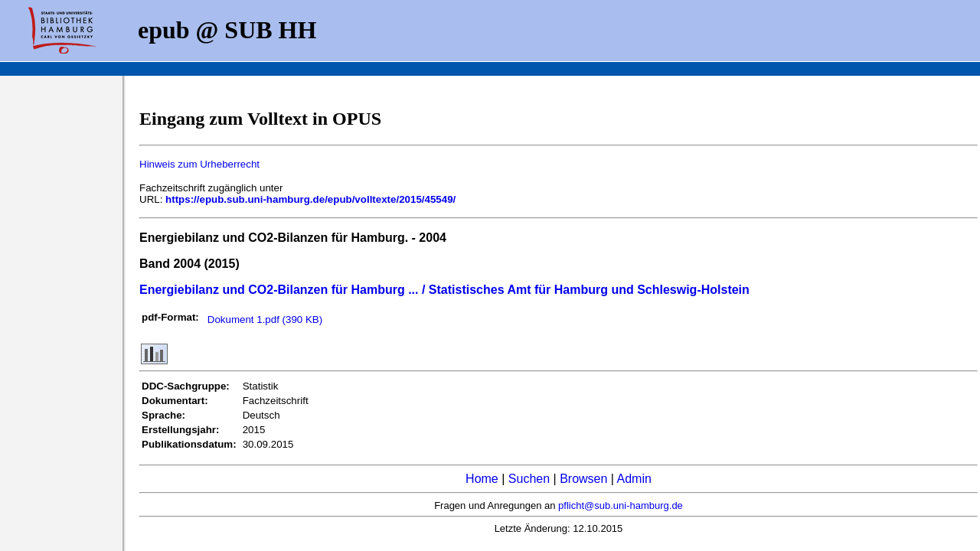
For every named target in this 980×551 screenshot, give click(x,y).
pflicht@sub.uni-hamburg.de (621, 505)
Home (482, 479)
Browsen (583, 479)
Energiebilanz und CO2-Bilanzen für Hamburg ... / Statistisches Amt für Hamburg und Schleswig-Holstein (444, 290)
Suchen (529, 479)
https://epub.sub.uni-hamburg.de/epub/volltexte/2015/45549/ (310, 199)
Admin (634, 479)
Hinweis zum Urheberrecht (199, 164)
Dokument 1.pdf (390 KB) (265, 320)
